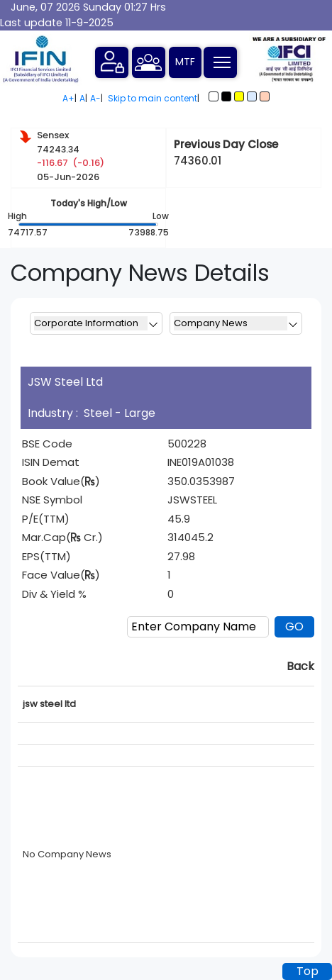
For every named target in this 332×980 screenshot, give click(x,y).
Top (308, 971)
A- (95, 98)
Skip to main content (153, 98)
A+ (68, 98)
